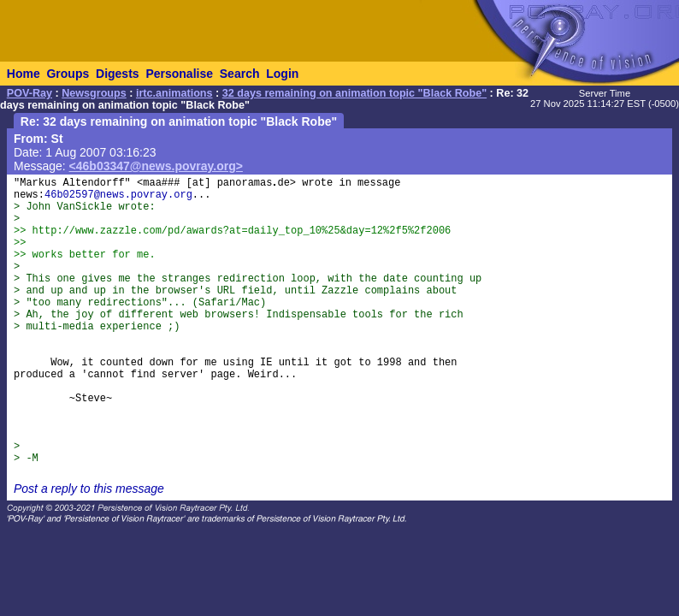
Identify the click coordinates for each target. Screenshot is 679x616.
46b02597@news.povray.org (118, 195)
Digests (118, 74)
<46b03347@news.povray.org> (156, 166)
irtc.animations (174, 93)
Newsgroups (94, 93)
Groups (68, 74)
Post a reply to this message (89, 489)
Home (24, 74)
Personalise (179, 74)
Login (282, 74)
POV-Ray (30, 93)
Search (240, 74)
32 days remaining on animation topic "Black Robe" (354, 93)
